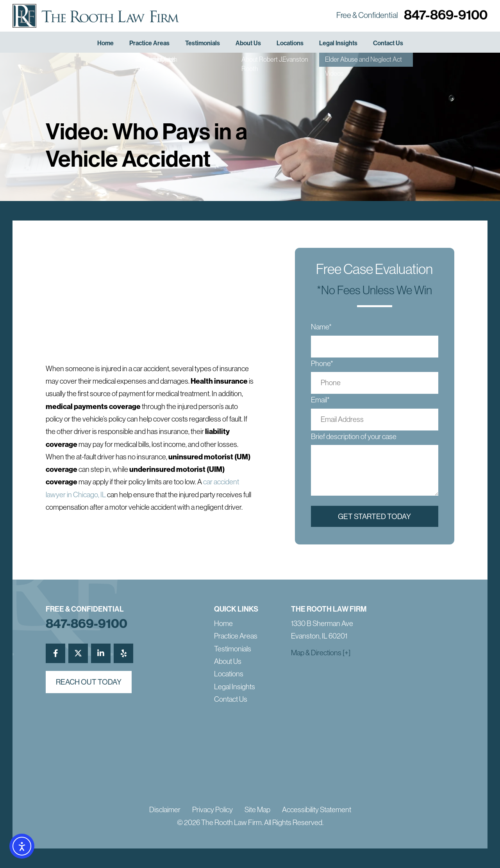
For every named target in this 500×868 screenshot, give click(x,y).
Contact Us (388, 43)
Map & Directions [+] (321, 653)
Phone (322, 364)
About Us (248, 43)
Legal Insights (338, 43)
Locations (290, 43)
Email (320, 400)
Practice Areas (149, 43)
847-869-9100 (446, 15)
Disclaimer (165, 810)
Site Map (257, 810)
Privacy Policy (212, 810)
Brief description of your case (354, 437)
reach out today (89, 682)
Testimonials (203, 43)
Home (105, 43)
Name (321, 327)
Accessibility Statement (317, 810)
